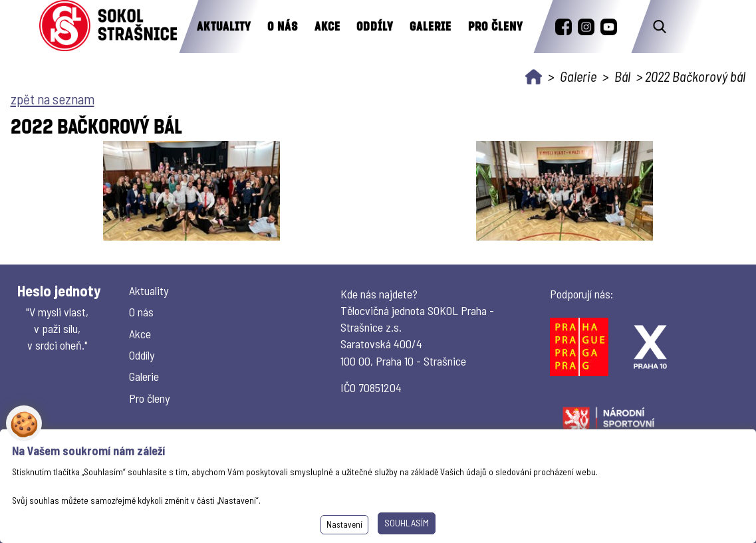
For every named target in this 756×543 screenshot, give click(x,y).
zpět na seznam (53, 99)
